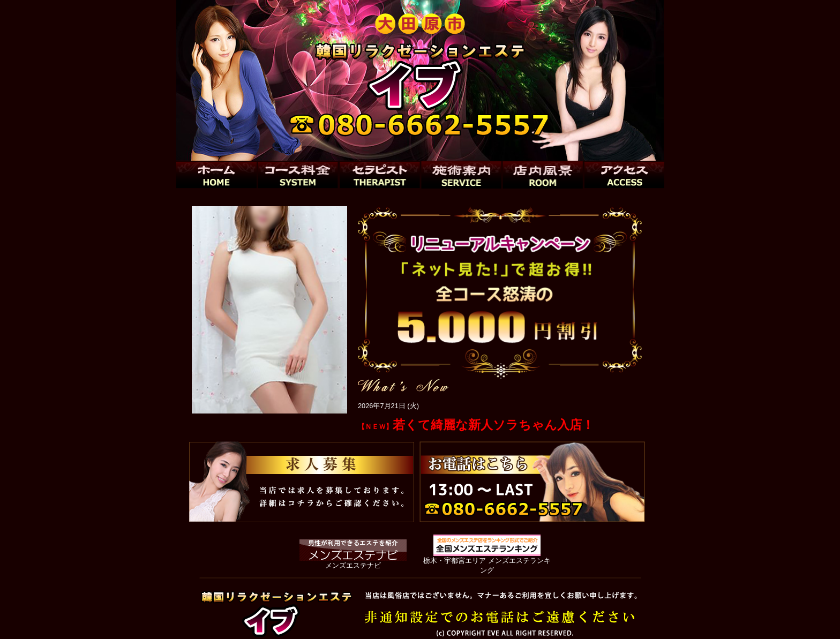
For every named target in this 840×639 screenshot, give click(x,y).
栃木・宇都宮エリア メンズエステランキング (487, 561)
